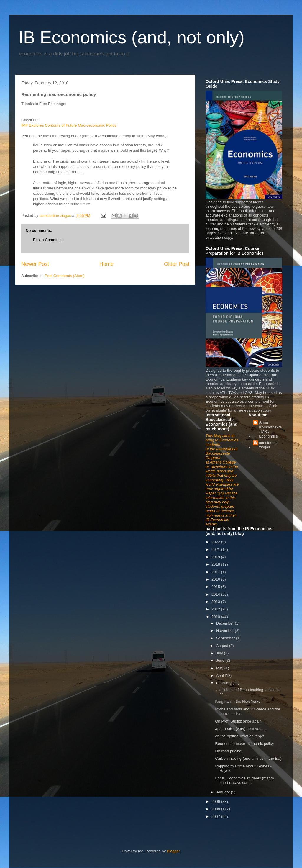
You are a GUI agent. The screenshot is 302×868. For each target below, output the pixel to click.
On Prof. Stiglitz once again (238, 721)
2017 (216, 572)
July (220, 653)
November (226, 631)
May (220, 668)
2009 (216, 801)
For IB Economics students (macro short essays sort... (244, 781)
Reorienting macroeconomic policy (244, 744)
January (224, 792)
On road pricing (228, 751)
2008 (216, 809)
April (221, 675)
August (223, 646)
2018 (216, 564)
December (226, 623)
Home (107, 264)
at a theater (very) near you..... (241, 729)
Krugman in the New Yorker (238, 701)
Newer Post (35, 264)
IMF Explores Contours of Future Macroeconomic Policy (69, 125)
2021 (216, 550)
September (226, 638)
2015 (216, 587)
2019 (216, 557)
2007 (216, 817)
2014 (216, 594)
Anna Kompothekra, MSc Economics (270, 429)
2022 (216, 542)
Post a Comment (47, 240)
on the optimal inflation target (240, 736)
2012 (216, 609)
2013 (216, 602)
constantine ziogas (269, 445)
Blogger (173, 851)
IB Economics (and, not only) (131, 37)
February (224, 683)
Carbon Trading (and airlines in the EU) (248, 758)
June (221, 660)
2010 (216, 617)
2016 (216, 579)
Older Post (177, 264)
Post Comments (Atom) (65, 276)
